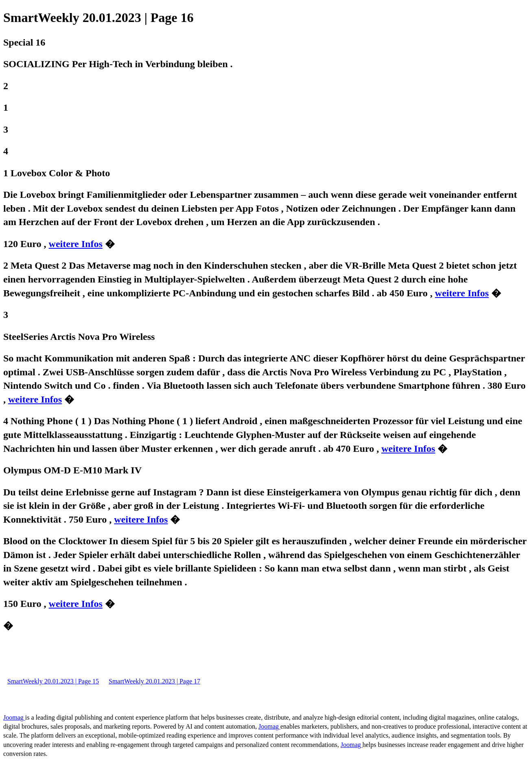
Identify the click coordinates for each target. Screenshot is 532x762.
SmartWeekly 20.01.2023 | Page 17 (154, 681)
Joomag (14, 717)
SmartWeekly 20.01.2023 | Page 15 (53, 681)
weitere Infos (76, 244)
